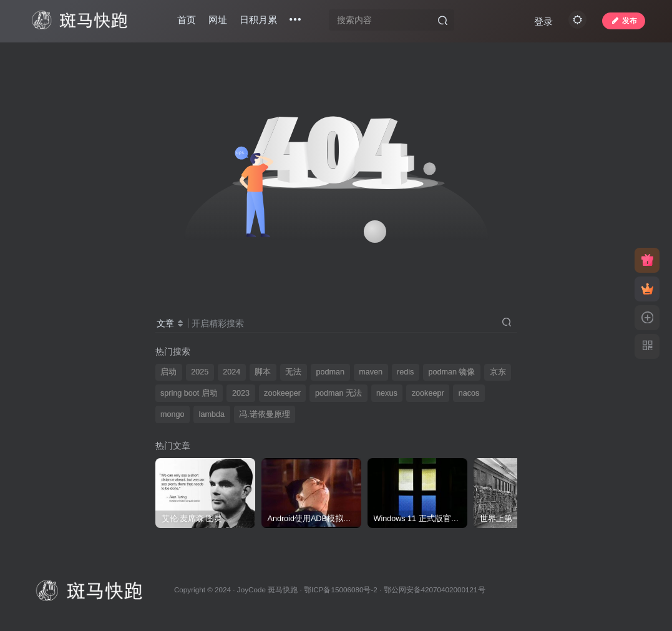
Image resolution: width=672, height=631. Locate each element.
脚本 (263, 372)
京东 (498, 372)
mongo (173, 414)
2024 (231, 372)
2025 (200, 372)
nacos (469, 393)
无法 (293, 372)
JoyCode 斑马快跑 (267, 589)
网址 (219, 21)
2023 (241, 393)
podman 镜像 (451, 372)
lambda (212, 414)
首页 (188, 21)
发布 (622, 21)
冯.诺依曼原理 (265, 414)
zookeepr (428, 393)
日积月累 (260, 21)
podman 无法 (338, 393)
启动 (168, 372)
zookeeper (282, 393)
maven (371, 372)
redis (405, 372)
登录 (542, 22)
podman (331, 372)
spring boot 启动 (189, 393)
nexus (387, 393)
